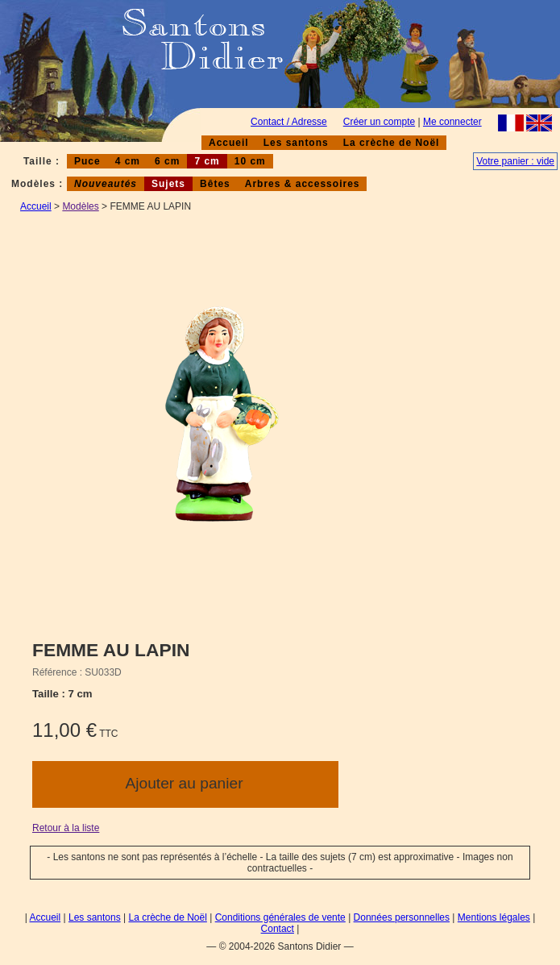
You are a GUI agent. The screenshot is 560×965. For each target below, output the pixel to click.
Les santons (296, 143)
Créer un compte (379, 122)
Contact (278, 929)
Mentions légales (494, 917)
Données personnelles (402, 917)
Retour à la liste (66, 828)
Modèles (80, 206)
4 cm (128, 161)
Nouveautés (106, 184)
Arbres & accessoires (303, 184)
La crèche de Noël (392, 143)
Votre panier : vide (515, 161)
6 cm (167, 161)
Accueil (229, 143)
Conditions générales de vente (280, 917)
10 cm (250, 161)
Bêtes (215, 184)
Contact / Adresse (289, 122)
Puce (87, 161)
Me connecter (452, 122)
